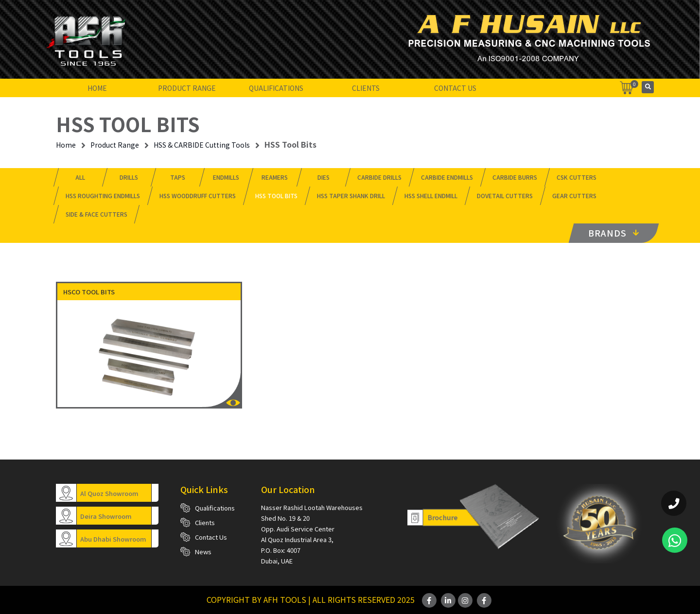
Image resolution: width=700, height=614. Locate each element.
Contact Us (455, 88)
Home (97, 88)
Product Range (187, 88)
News (203, 552)
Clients (366, 88)
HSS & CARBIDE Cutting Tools (202, 145)
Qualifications (276, 88)
